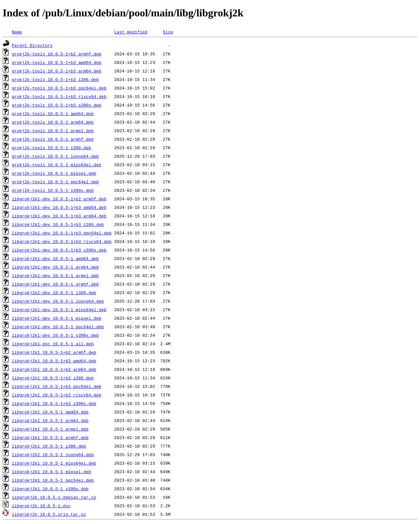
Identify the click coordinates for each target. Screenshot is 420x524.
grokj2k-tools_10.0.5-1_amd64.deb (53, 113)
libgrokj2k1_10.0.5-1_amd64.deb (50, 412)
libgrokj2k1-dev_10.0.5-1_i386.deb (54, 292)
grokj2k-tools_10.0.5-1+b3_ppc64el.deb (59, 88)
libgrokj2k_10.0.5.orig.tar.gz (49, 514)
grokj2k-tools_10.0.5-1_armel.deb (53, 131)
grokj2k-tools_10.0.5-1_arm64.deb (53, 122)
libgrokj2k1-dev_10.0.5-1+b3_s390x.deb (59, 250)
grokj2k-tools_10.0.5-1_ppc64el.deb (55, 182)
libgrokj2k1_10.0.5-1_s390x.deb (50, 489)
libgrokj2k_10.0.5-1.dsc (41, 506)
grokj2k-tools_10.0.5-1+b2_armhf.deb (57, 54)
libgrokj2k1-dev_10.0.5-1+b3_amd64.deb (59, 207)
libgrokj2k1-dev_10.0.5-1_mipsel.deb (57, 318)
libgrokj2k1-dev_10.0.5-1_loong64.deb (58, 301)
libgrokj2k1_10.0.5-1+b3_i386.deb (53, 378)
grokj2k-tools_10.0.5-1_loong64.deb (55, 156)
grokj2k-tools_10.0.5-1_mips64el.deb (57, 165)
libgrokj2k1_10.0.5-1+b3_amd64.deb (54, 361)
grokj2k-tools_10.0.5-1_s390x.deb (53, 190)
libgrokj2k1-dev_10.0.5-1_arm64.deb (55, 267)
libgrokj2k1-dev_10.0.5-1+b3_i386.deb (58, 224)
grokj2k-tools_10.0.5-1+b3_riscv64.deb (59, 96)
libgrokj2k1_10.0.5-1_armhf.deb (50, 437)
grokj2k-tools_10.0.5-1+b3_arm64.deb (57, 71)
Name (17, 32)
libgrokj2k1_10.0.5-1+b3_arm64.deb (54, 369)
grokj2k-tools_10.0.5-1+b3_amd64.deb (57, 62)
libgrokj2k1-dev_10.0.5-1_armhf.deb (55, 284)
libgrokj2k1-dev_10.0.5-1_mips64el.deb (59, 310)
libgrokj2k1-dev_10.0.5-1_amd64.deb (55, 258)
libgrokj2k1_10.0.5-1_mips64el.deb (54, 463)
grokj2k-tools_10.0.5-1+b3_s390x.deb (57, 105)
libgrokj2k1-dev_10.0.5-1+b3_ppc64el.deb (62, 233)
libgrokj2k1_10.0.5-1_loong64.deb (53, 454)
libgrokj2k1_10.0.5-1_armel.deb (50, 429)
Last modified (131, 32)
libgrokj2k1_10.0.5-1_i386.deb (49, 446)
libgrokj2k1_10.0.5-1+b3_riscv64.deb (57, 395)
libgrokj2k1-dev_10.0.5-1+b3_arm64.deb (59, 216)
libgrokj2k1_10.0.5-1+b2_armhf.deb (54, 352)
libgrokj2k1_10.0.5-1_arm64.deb (50, 420)
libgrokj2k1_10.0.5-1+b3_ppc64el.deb (57, 386)
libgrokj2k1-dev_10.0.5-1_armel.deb (55, 275)
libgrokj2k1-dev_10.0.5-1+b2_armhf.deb (59, 199)
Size (168, 32)
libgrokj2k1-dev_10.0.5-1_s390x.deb (55, 335)
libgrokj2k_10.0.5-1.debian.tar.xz (54, 497)
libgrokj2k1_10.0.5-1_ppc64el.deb (53, 480)
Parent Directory (32, 45)
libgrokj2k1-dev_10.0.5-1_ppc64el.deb (58, 327)
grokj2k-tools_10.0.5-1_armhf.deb (53, 139)
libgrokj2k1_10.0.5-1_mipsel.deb (52, 472)
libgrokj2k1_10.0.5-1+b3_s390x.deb (54, 403)
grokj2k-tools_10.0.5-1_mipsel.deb (54, 173)
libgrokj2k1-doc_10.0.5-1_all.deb (53, 344)
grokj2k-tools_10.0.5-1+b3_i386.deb (55, 79)
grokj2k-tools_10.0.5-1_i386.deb (52, 148)
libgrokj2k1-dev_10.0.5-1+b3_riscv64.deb (62, 241)
